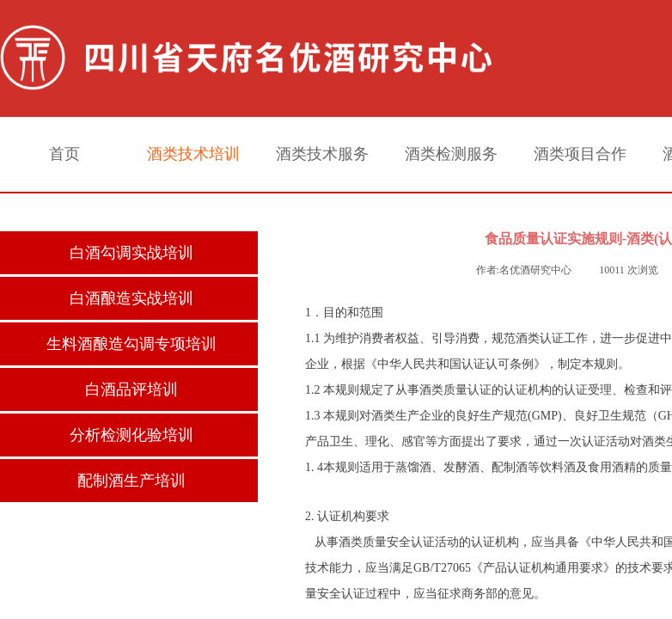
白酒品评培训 (131, 389)
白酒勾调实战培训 (131, 253)
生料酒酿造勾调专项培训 (131, 344)
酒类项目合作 (580, 154)
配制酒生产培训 (131, 481)
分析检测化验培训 (131, 435)
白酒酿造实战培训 (131, 298)
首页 (64, 154)
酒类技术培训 (193, 154)
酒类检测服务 (451, 154)
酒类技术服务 (322, 154)
